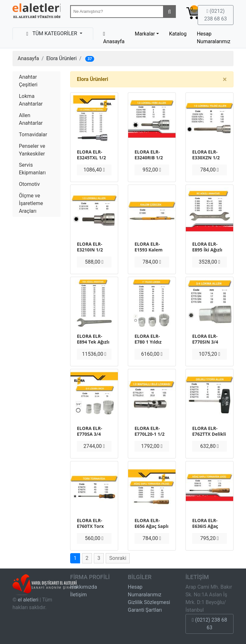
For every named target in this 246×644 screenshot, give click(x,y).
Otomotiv (29, 184)
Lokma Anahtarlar (31, 100)
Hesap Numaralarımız (213, 38)
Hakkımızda (84, 587)
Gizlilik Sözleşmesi (149, 602)
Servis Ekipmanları (32, 169)
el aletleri (28, 600)
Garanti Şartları (145, 610)
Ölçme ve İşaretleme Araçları (31, 203)
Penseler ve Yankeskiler (32, 150)
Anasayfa (28, 58)
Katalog (178, 34)
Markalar (145, 34)
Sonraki (118, 558)
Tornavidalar (33, 135)
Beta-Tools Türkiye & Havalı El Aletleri (37, 12)
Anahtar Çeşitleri (28, 81)
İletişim (78, 595)
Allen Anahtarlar (31, 119)
